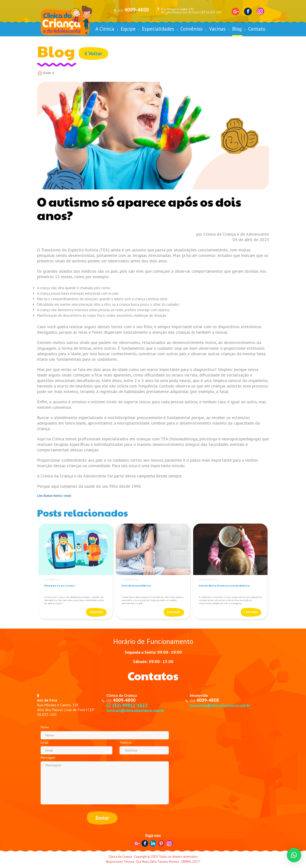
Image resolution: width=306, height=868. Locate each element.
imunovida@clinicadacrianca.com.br (221, 705)
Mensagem (48, 758)
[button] (294, 855)
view (67, 496)
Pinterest (161, 844)
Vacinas (217, 29)
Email (44, 743)
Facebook (248, 11)
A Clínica (105, 29)
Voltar (93, 53)
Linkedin (153, 844)
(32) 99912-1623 (130, 705)
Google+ (235, 11)
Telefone (126, 743)
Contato (257, 29)
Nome (45, 727)
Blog (237, 29)
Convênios (192, 29)
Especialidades (158, 29)
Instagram (260, 11)
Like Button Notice (50, 496)
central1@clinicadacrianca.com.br (136, 710)
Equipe (128, 29)
